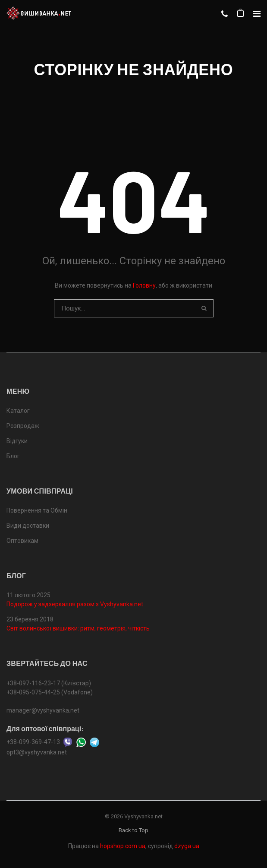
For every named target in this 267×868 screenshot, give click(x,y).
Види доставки (28, 526)
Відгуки (17, 441)
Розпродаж (23, 426)
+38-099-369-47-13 (33, 741)
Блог (13, 456)
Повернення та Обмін (37, 510)
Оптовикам (22, 541)
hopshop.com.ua (123, 846)
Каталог (18, 411)
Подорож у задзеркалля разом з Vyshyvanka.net (75, 604)
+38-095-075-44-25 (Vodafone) (50, 692)
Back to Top (133, 830)
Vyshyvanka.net (143, 816)
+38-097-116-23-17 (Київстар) (49, 683)
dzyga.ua (187, 846)
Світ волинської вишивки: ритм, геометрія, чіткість (78, 628)
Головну (144, 285)
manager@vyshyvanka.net (43, 710)
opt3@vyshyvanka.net (37, 752)
